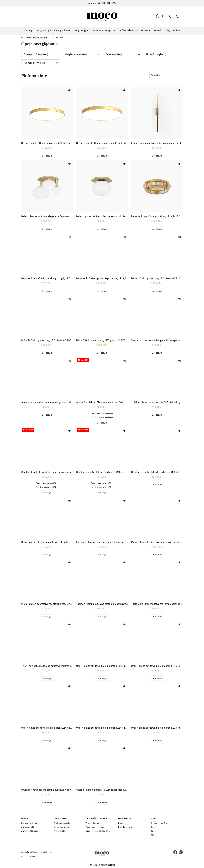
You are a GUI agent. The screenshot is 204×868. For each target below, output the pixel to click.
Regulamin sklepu (29, 823)
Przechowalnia (60, 831)
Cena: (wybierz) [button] (114, 54)
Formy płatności (93, 823)
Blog (152, 835)
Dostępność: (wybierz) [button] (36, 54)
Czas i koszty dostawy (96, 827)
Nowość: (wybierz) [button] (156, 54)
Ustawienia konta (61, 827)
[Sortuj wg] (166, 75)
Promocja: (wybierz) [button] (35, 63)
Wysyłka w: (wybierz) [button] (76, 54)
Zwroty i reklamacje (30, 831)
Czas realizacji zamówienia (98, 831)
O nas (153, 831)
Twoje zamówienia (62, 823)
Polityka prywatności (127, 827)
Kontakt (122, 823)
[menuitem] (28, 30)
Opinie (153, 827)
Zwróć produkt (28, 827)
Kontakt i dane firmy (159, 823)
